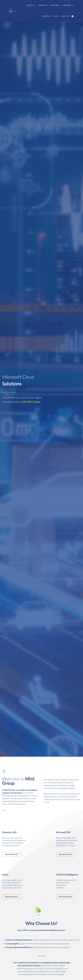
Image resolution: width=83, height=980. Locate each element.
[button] (32, 5)
